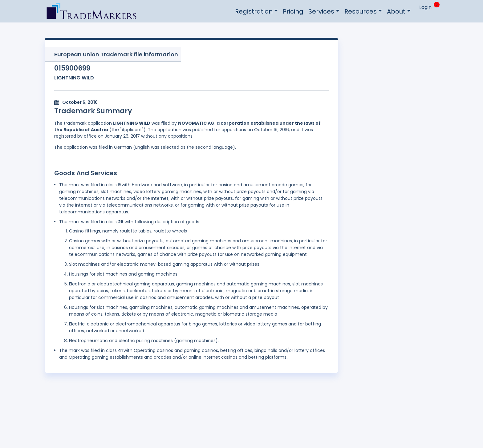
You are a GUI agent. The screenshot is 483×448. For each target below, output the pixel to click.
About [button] (396, 11)
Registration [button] (254, 11)
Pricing (293, 11)
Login (425, 7)
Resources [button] (361, 11)
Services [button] (321, 11)
